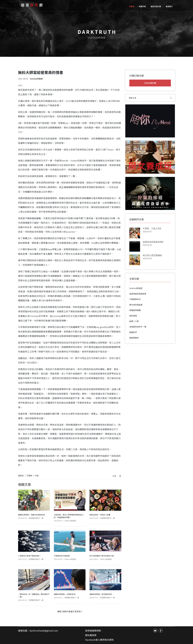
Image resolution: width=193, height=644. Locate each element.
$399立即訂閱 (150, 83)
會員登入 (169, 6)
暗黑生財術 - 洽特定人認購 (100, 515)
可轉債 (29, 476)
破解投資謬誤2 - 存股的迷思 (65, 594)
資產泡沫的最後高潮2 (153, 242)
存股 (37, 476)
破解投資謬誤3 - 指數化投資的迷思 (31, 515)
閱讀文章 (142, 6)
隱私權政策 (91, 635)
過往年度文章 (156, 6)
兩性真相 (133, 316)
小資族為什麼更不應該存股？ (29, 556)
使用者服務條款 (93, 631)
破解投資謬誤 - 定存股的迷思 (101, 594)
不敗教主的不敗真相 (62, 556)
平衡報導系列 (135, 299)
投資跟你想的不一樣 (36, 518)
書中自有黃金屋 (136, 305)
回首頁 (132, 6)
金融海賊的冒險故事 (138, 294)
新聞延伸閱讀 (135, 310)
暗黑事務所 (134, 338)
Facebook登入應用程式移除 (99, 640)
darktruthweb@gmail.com (44, 631)
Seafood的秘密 (36, 79)
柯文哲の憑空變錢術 (152, 255)
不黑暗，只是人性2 (152, 229)
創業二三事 (134, 321)
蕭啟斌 (21, 476)
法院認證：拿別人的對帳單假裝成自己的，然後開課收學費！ (69, 516)
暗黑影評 (133, 332)
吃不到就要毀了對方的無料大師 (102, 556)
